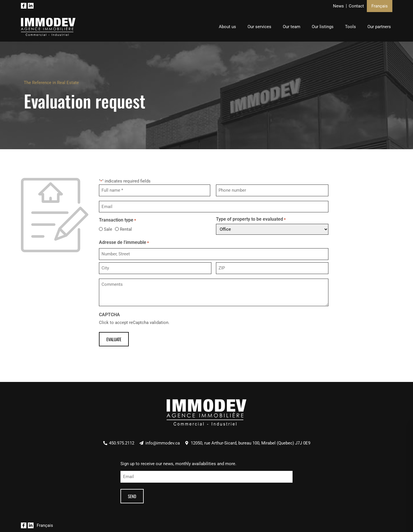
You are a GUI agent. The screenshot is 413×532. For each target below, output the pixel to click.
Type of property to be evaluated (251, 219)
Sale (106, 229)
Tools (350, 27)
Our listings (323, 27)
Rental (126, 229)
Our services (259, 27)
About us (227, 27)
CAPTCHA (109, 314)
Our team (292, 27)
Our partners (379, 27)
